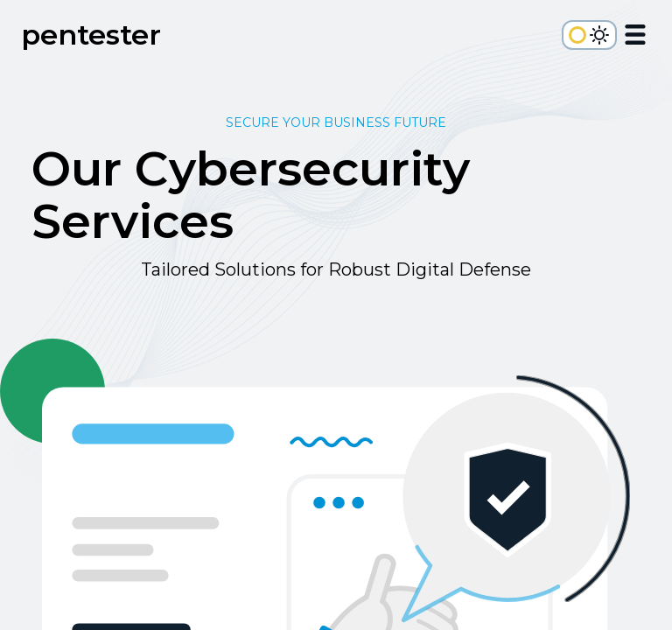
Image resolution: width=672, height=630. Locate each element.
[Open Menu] (635, 38)
